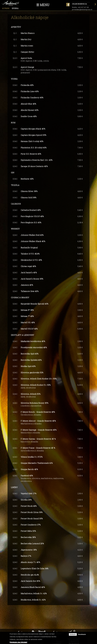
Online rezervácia (81, 4)
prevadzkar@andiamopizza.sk (82, 9)
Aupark (6, 8)
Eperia (15, 8)
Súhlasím (73, 634)
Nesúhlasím (82, 634)
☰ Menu (43, 5)
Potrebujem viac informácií (18, 642)
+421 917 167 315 (83, 7)
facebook (68, 5)
